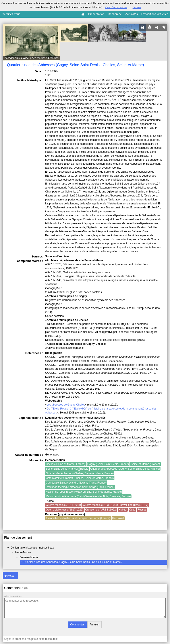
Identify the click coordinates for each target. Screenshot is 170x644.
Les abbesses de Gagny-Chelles (66, 405)
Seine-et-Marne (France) (145, 464)
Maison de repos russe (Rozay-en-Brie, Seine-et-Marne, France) (84, 492)
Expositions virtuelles (155, 14)
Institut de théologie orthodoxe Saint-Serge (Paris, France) (80, 487)
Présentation (96, 14)
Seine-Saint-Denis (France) (62, 469)
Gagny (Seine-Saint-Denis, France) (108, 464)
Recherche (115, 14)
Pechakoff (118, 518)
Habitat (123, 510)
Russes (142, 510)
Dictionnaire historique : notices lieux (32, 548)
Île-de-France (23, 553)
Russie (84, 469)
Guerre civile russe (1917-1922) (65, 510)
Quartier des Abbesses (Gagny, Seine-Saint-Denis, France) (125, 469)
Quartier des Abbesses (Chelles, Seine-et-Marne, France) (80, 473)
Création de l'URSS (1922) (101, 510)
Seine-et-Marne (29, 557)
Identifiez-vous (11, 14)
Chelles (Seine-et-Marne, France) (66, 464)
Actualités (131, 14)
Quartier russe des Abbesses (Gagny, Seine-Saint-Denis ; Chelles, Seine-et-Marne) (73, 562)
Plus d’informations (116, 7)
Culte (132, 510)
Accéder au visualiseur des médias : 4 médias (31, 58)
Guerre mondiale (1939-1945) (100, 505)
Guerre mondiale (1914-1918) (63, 505)
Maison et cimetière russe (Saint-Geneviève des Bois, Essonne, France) (88, 496)
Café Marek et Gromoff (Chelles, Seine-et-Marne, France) (80, 478)
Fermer (137, 7)
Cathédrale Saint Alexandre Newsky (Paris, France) (76, 483)
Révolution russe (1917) (134, 505)
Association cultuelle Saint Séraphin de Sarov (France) (78, 518)
